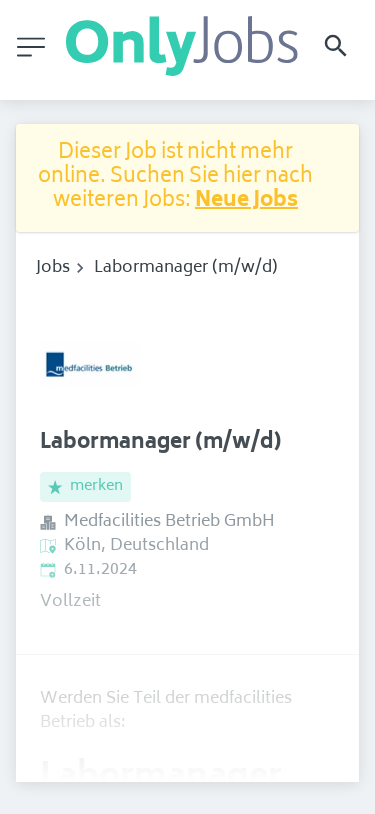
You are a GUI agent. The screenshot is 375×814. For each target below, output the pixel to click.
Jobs (53, 268)
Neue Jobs (246, 201)
